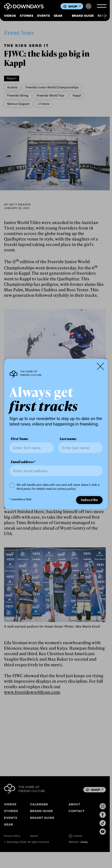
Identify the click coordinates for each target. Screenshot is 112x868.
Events (44, 16)
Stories (27, 16)
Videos (10, 16)
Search (88, 6)
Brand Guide (83, 16)
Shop (75, 6)
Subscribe (89, 500)
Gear (58, 16)
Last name (68, 439)
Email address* (23, 462)
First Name (19, 439)
